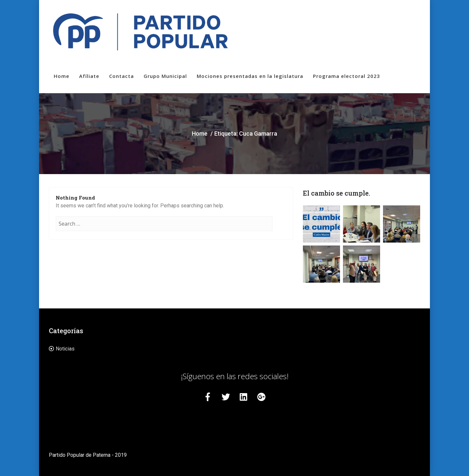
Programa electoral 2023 (347, 76)
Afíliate (89, 76)
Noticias (65, 349)
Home (62, 76)
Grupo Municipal (165, 76)
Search (279, 230)
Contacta (121, 76)
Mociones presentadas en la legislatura (250, 76)
